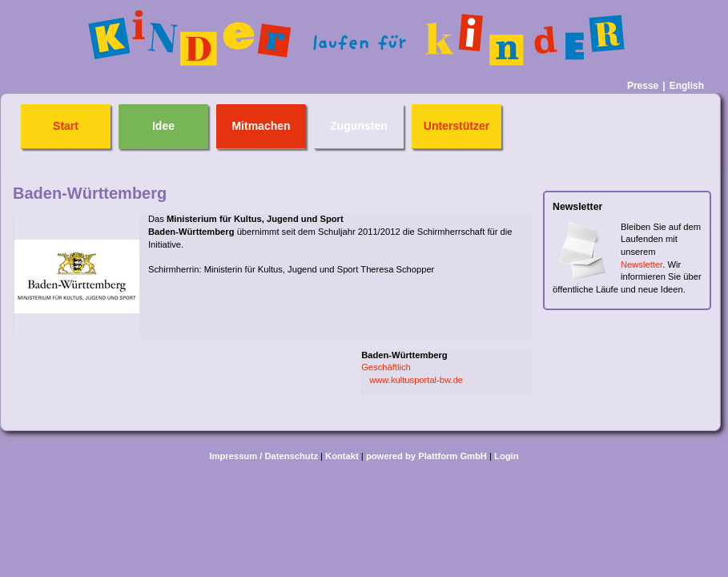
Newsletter (642, 264)
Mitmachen (261, 126)
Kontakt (342, 456)
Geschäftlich (386, 367)
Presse (643, 86)
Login (506, 456)
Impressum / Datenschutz (263, 456)
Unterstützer (457, 126)
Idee (163, 126)
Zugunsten (359, 126)
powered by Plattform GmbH (426, 456)
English (687, 86)
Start (66, 126)
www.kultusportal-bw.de (416, 380)
